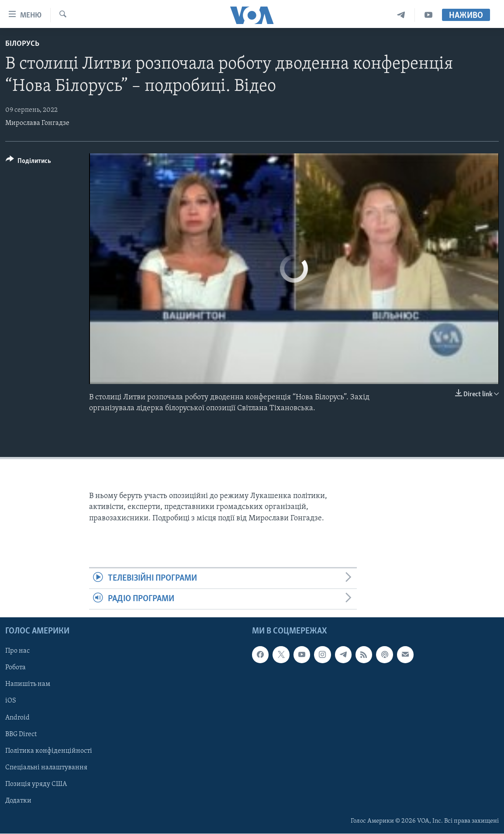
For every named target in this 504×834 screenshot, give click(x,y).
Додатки (18, 801)
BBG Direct (21, 734)
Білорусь (22, 44)
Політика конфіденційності (49, 751)
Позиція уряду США (36, 784)
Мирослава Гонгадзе (37, 123)
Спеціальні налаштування (46, 768)
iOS (11, 701)
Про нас (17, 651)
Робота (16, 668)
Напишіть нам (28, 685)
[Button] (28, 162)
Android (17, 718)
